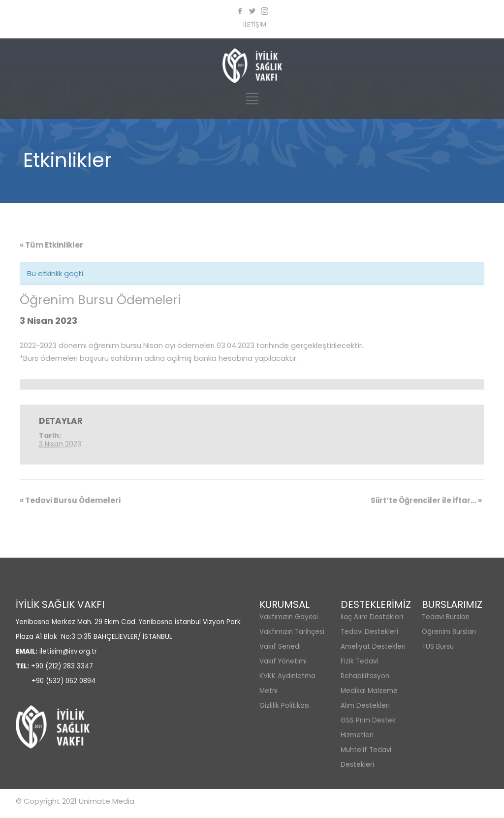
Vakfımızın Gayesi (289, 617)
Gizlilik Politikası (284, 706)
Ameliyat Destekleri (373, 646)
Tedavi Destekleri (369, 632)
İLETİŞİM (255, 24)
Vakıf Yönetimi (283, 661)
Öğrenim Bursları (449, 632)
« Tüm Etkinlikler (51, 245)
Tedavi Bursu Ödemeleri (70, 500)
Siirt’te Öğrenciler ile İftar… (426, 500)
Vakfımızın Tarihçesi (292, 632)
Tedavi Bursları (446, 617)
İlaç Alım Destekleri (372, 617)
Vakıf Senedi (280, 646)
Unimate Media (107, 801)
